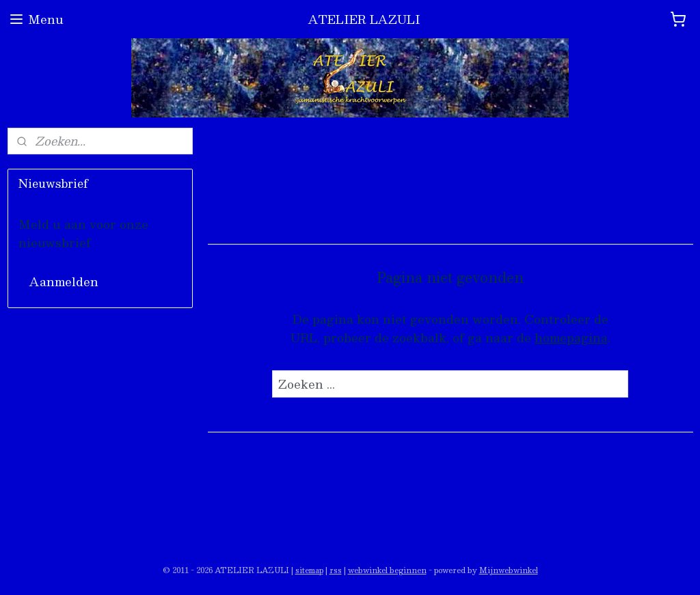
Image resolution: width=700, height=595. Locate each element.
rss (336, 570)
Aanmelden (64, 281)
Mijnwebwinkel (509, 570)
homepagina (570, 337)
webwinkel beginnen (387, 570)
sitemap (309, 570)
